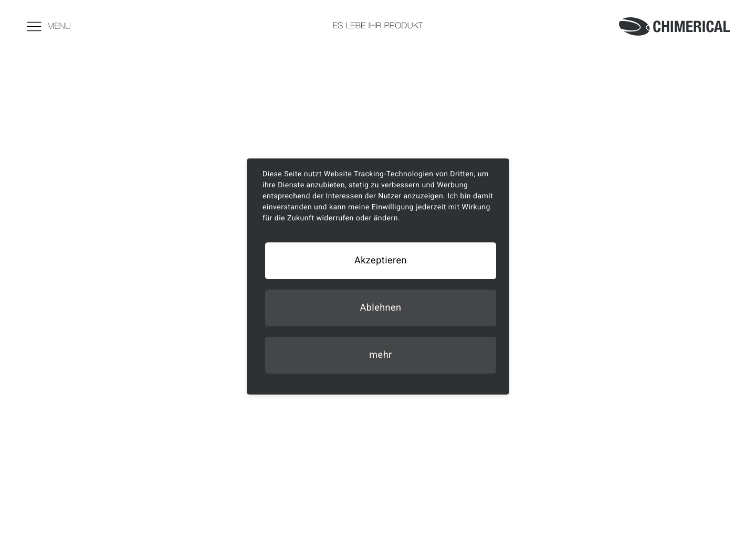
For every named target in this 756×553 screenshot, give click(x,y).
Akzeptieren (381, 260)
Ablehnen (380, 308)
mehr (380, 355)
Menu (49, 26)
